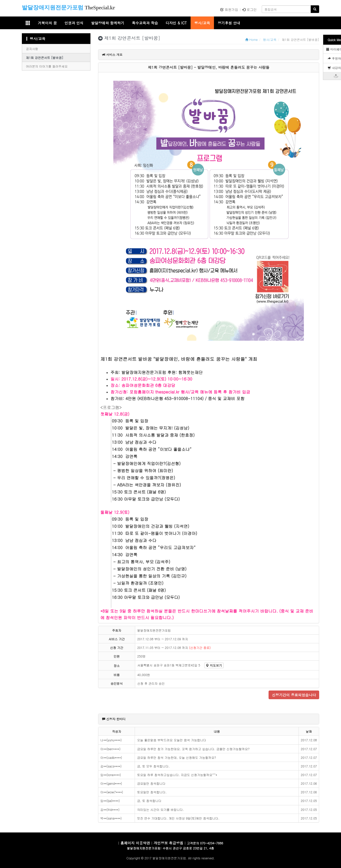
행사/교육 (202, 23)
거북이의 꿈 (47, 23)
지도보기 (214, 665)
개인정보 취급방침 (169, 843)
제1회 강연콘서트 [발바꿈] (45, 58)
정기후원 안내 (229, 23)
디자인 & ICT (176, 23)
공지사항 (32, 49)
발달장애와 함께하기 (108, 23)
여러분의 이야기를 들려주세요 (47, 66)
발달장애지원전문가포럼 (53, 7)
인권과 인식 (74, 23)
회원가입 (229, 10)
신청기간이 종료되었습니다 (294, 695)
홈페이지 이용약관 (135, 843)
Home (251, 39)
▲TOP (336, 76)
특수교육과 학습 (145, 23)
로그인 (249, 10)
